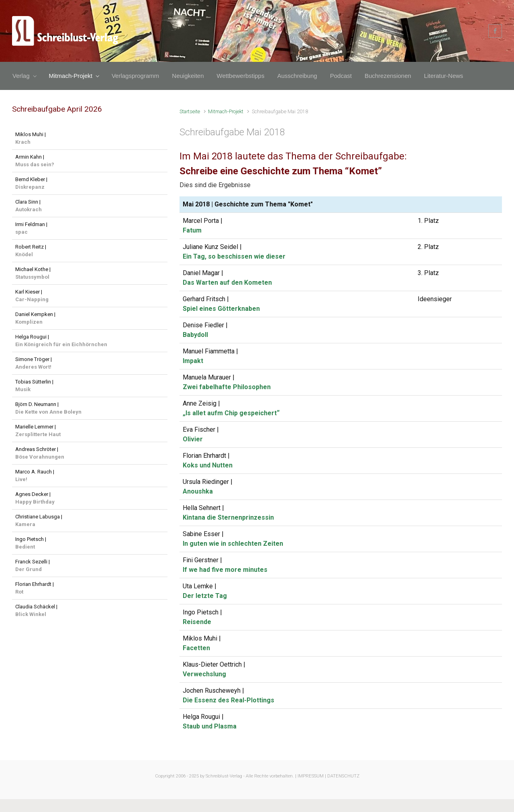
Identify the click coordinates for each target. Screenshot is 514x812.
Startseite (190, 111)
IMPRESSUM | (312, 776)
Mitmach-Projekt (226, 111)
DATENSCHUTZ (343, 776)
